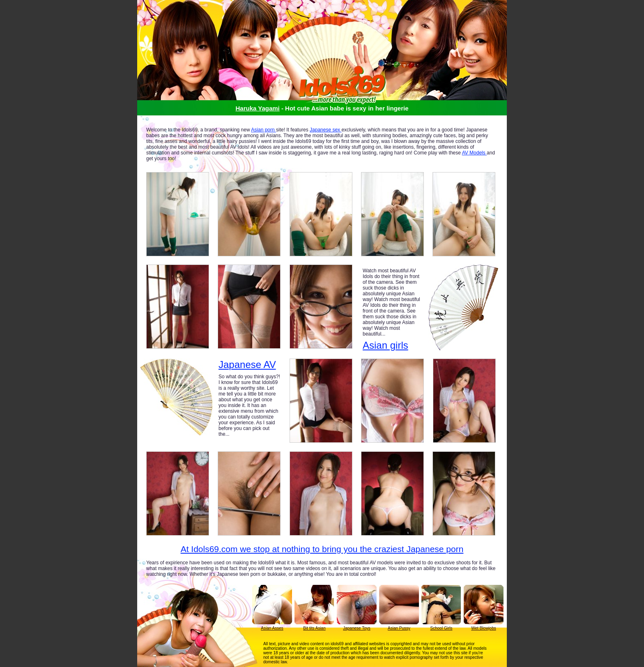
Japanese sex (325, 130)
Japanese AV (247, 365)
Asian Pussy (399, 628)
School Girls (442, 628)
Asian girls (385, 345)
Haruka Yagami (257, 108)
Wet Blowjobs (483, 628)
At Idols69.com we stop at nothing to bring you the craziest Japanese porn (322, 549)
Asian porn (263, 130)
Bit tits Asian (314, 628)
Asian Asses (272, 628)
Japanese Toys (357, 628)
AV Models (474, 153)
